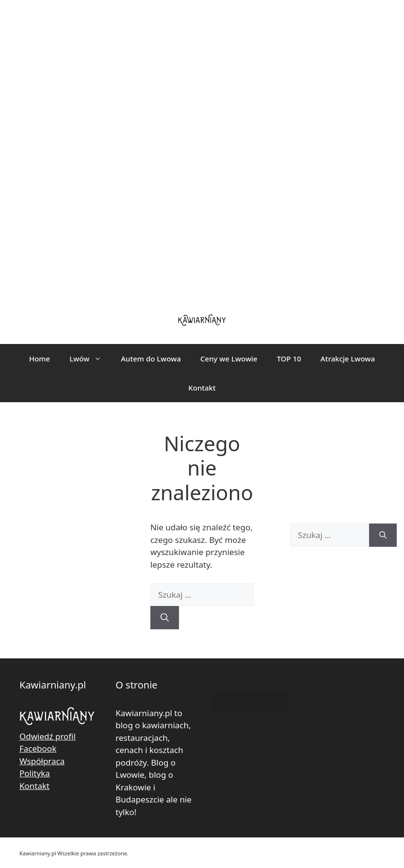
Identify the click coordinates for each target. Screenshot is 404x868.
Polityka (35, 773)
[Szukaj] (165, 618)
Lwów (90, 359)
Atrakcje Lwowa (348, 359)
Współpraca (42, 761)
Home (40, 359)
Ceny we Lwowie (229, 359)
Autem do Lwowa (151, 359)
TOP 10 (289, 359)
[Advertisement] (202, 150)
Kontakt (202, 388)
